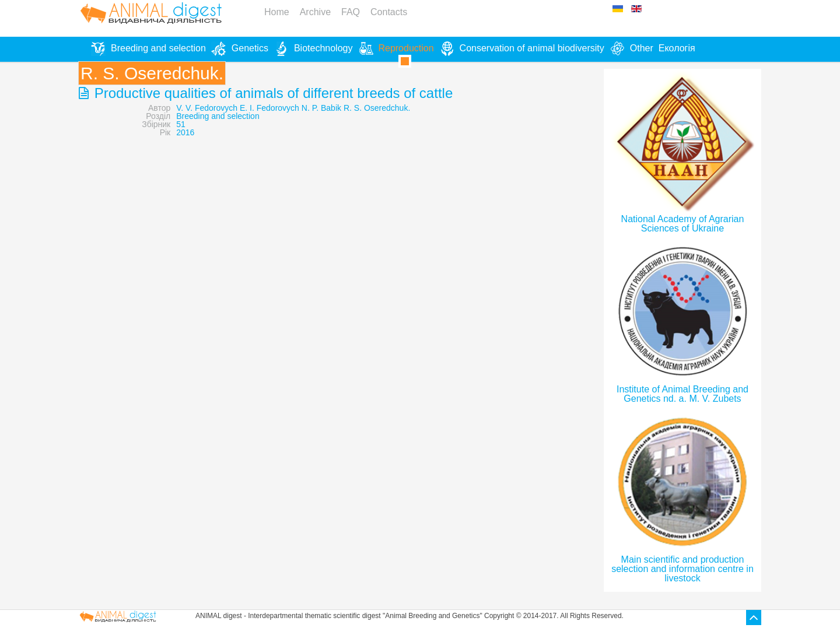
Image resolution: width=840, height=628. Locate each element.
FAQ (351, 12)
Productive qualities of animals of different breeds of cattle (272, 93)
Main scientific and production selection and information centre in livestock (682, 569)
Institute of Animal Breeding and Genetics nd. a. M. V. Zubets (682, 394)
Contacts (389, 12)
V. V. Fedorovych (207, 108)
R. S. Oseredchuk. (377, 108)
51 (181, 124)
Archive (315, 12)
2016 (185, 132)
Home (277, 12)
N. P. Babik (321, 108)
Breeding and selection (218, 116)
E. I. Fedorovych (269, 108)
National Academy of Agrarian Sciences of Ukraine (683, 224)
